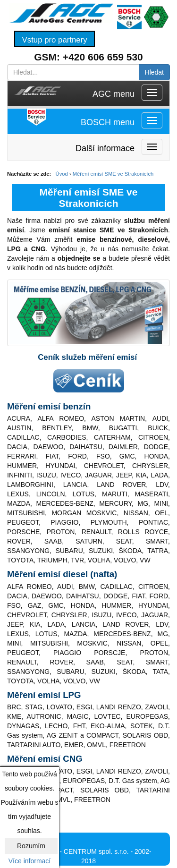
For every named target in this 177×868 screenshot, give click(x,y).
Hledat (154, 72)
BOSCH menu (108, 122)
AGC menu (114, 94)
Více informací (29, 861)
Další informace (105, 148)
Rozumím (31, 846)
